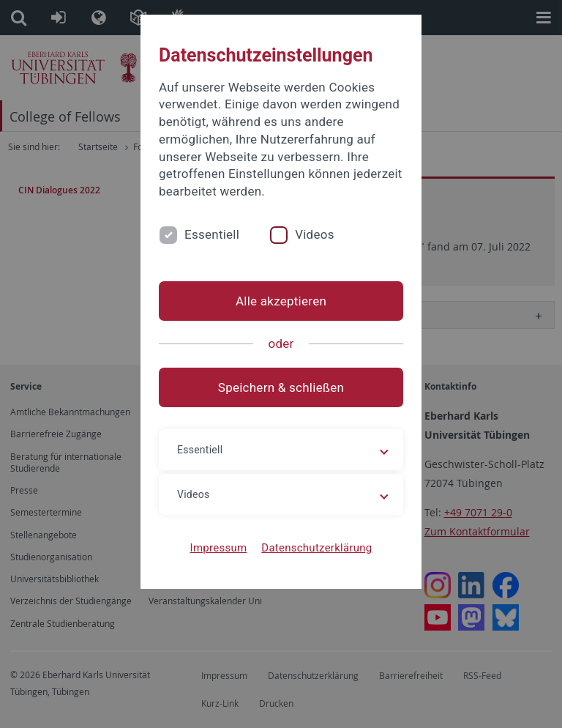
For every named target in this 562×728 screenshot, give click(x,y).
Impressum (219, 548)
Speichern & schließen (281, 387)
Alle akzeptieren (281, 301)
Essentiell (212, 234)
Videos (315, 234)
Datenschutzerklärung (316, 548)
